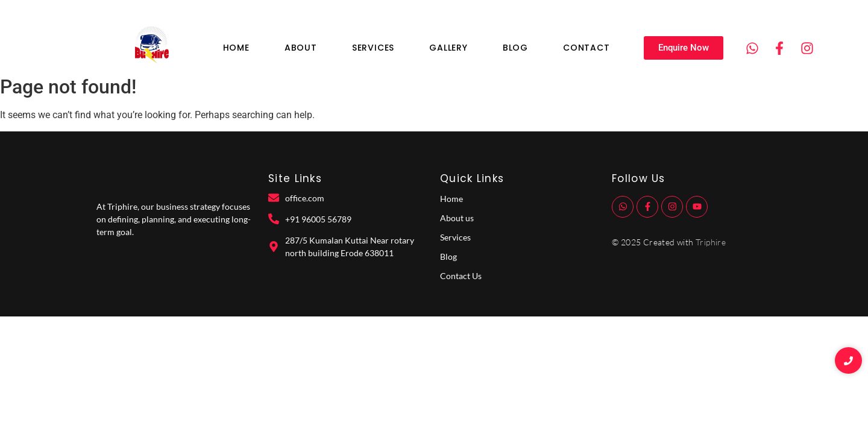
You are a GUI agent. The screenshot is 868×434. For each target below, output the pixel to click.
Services (373, 48)
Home (236, 48)
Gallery (448, 48)
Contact (587, 48)
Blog (515, 48)
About (301, 48)
